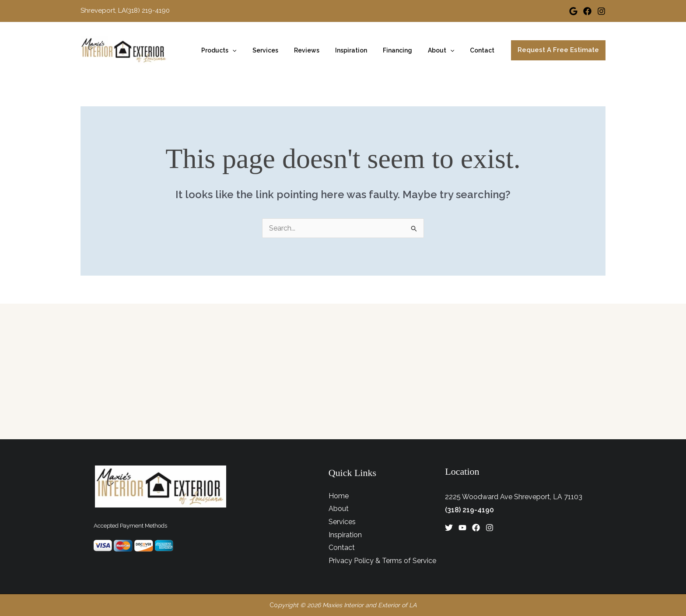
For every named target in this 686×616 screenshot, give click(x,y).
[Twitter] (449, 528)
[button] (558, 50)
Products (241, 50)
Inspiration (363, 50)
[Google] (573, 11)
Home (339, 496)
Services (285, 50)
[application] (255, 50)
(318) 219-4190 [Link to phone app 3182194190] (148, 10)
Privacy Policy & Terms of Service (382, 561)
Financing (406, 50)
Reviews (322, 50)
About (446, 50)
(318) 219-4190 (469, 510)
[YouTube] (462, 528)
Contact (484, 50)
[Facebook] (587, 11)
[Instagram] (601, 11)
